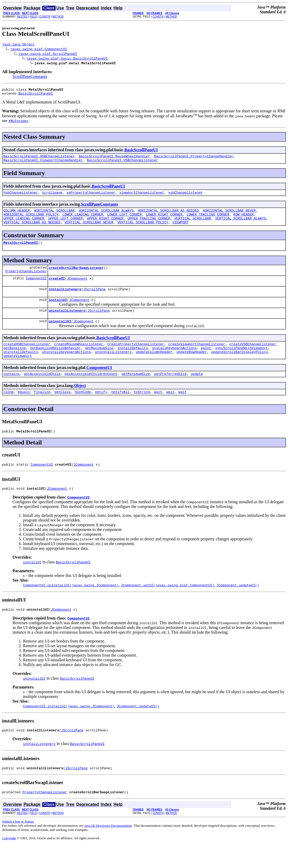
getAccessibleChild (42, 391)
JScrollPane (94, 300)
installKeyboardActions (174, 363)
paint (206, 363)
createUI (57, 288)
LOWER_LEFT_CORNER (125, 221)
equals (24, 410)
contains (11, 391)
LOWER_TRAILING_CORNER (208, 221)
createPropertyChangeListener (136, 358)
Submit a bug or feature (18, 845)
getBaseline (15, 363)
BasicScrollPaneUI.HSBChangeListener (39, 159)
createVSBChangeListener (253, 358)
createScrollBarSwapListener (76, 277)
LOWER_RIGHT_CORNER (164, 221)
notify (101, 410)
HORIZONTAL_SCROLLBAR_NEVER (229, 216)
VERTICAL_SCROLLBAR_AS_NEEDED (32, 230)
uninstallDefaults (21, 367)
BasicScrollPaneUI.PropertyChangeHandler (194, 159)
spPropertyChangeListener (91, 197)
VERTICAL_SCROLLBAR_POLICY (143, 230)
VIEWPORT (180, 230)
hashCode (83, 410)
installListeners (65, 300)
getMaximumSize (99, 363)
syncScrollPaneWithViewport (241, 363)
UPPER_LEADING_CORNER (24, 225)
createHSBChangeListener (27, 358)
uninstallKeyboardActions (66, 367)
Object (80, 403)
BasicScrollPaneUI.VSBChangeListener (122, 164)
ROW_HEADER (244, 221)
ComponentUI (36, 288)
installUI (58, 311)
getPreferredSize (170, 391)
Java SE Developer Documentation (108, 849)
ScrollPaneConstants (30, 77)
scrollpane (52, 197)
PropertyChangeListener (26, 281)
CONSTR (45, 17)
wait (158, 410)
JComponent (77, 288)
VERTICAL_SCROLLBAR (193, 225)
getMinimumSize (136, 391)
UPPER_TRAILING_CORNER (149, 225)
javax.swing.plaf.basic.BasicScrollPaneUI (67, 59)
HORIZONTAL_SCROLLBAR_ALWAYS (106, 216)
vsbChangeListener (186, 197)
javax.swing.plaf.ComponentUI (39, 50)
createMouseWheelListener (79, 358)
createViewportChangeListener (197, 358)
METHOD (58, 17)
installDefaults (133, 363)
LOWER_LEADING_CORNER (83, 221)
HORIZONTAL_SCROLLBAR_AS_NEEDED (168, 216)
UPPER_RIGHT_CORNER (105, 225)
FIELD (33, 17)
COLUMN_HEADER (17, 216)
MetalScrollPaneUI (21, 251)
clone (8, 410)
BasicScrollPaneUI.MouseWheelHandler (114, 159)
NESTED (22, 17)
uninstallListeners (67, 323)
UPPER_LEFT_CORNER (66, 225)
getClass (62, 410)
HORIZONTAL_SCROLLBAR (54, 216)
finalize (42, 410)
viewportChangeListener (142, 197)
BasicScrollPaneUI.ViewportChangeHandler (43, 164)
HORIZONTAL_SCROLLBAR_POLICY (31, 221)
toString (142, 410)
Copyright (9, 862)
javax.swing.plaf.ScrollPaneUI (48, 54)
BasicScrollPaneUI (36, 96)
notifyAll (121, 410)
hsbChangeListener (21, 197)
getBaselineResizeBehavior (55, 363)
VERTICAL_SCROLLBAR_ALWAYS (240, 225)
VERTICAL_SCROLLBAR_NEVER (89, 230)
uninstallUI (60, 334)
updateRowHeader (192, 367)
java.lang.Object (18, 45)
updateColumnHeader (154, 367)
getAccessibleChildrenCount (91, 391)
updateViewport (18, 372)
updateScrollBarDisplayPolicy (239, 367)
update (197, 391)
